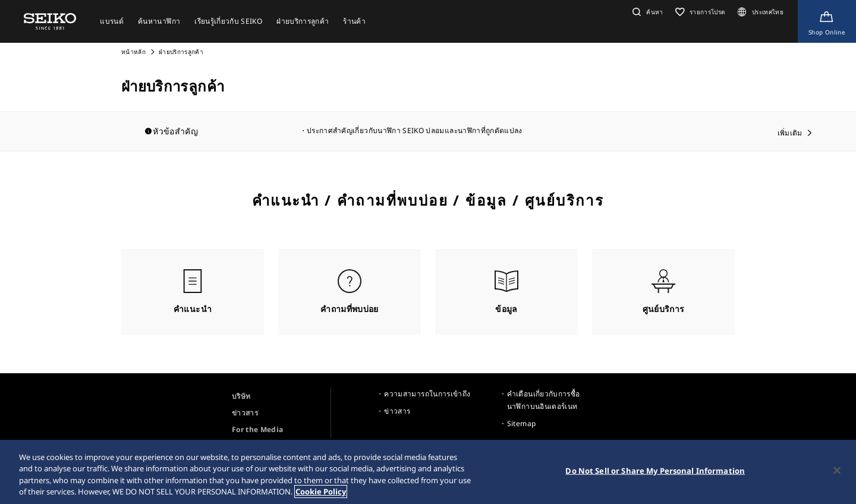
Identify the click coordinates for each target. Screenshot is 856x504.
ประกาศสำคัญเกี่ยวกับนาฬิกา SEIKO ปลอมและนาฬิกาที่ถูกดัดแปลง (415, 130)
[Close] (837, 475)
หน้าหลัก (134, 52)
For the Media (258, 429)
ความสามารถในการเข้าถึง (427, 394)
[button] (646, 12)
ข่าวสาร (245, 413)
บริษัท (241, 396)
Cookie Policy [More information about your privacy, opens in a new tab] (321, 497)
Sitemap (521, 423)
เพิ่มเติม (790, 133)
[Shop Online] (827, 21)
